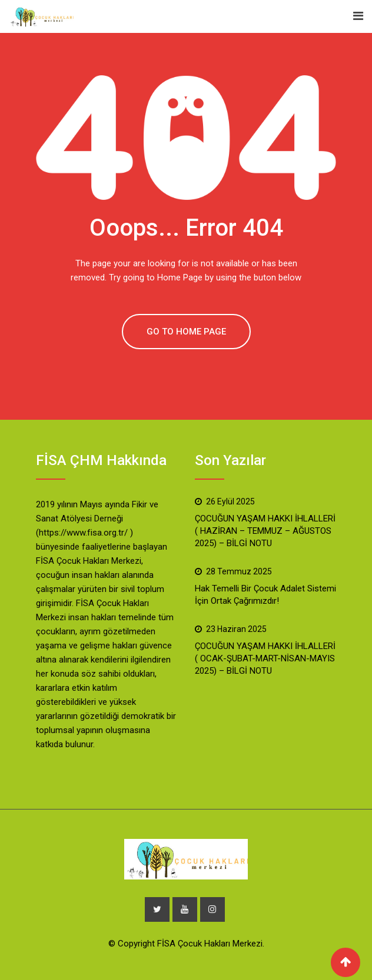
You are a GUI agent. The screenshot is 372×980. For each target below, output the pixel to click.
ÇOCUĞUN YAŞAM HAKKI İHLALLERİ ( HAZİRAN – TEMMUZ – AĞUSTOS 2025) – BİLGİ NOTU (265, 531)
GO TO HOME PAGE (186, 332)
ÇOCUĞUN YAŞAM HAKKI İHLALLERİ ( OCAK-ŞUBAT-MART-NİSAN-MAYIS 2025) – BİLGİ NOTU (265, 658)
